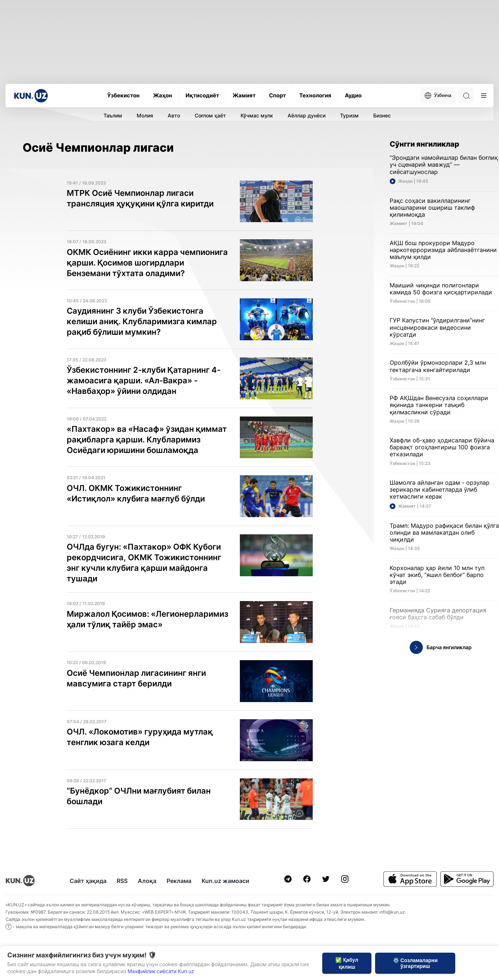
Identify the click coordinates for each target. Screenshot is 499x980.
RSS (122, 881)
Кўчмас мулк (257, 115)
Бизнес (382, 115)
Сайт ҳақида (88, 881)
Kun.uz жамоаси (225, 881)
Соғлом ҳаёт (210, 115)
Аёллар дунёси (307, 115)
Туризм (349, 115)
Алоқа (147, 881)
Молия (145, 115)
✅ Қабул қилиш (347, 963)
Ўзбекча (438, 96)
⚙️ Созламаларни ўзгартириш (415, 963)
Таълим (113, 115)
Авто (174, 115)
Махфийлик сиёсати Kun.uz (161, 971)
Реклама (179, 881)
